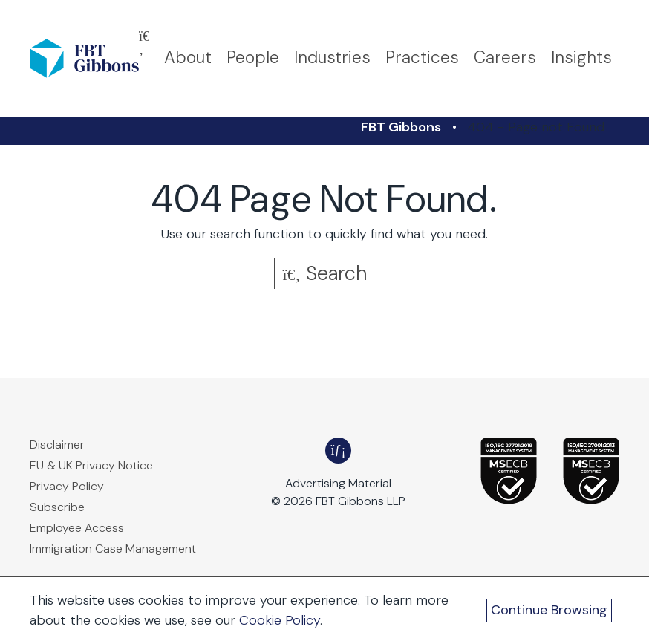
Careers (505, 58)
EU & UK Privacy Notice (91, 465)
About (188, 58)
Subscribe (57, 507)
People (253, 58)
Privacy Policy (67, 486)
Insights (581, 58)
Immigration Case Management (113, 549)
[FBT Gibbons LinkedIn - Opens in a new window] (338, 451)
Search (325, 273)
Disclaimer (57, 445)
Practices (422, 58)
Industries (332, 58)
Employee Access (77, 528)
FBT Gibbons (401, 127)
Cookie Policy (280, 620)
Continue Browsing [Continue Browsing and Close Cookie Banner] (549, 610)
